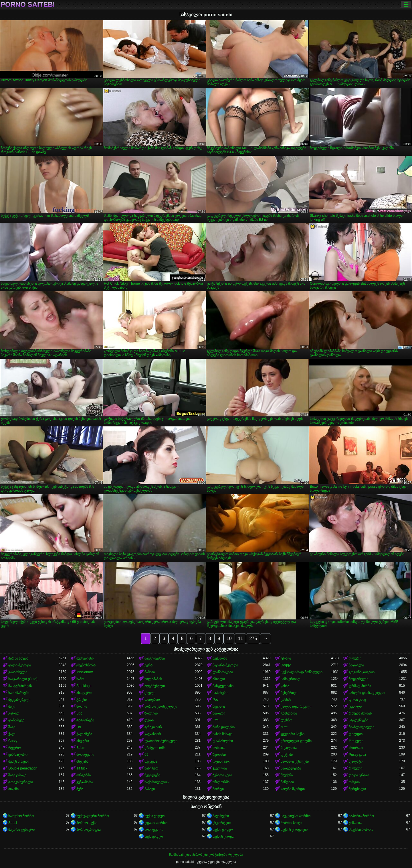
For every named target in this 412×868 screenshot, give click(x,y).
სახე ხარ (151, 768)
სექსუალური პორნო (93, 816)
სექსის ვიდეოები (294, 830)
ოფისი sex (221, 761)
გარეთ (14, 713)
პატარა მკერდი (225, 665)
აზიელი (219, 679)
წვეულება (152, 775)
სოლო (82, 706)
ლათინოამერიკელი (161, 741)
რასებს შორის (360, 713)
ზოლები (151, 713)
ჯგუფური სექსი (293, 734)
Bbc (79, 713)
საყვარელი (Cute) (23, 679)
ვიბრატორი (18, 755)
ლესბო (286, 720)
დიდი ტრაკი (359, 775)
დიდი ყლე (357, 700)
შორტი (218, 789)
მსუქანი (287, 775)
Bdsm (81, 748)
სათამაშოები (19, 693)
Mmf (284, 727)
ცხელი (150, 693)
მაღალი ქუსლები (295, 761)
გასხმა (286, 700)
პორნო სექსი (87, 823)
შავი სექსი (221, 816)
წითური (219, 713)
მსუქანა (82, 761)
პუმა (80, 789)
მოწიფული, (154, 830)
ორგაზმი (84, 775)
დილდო (356, 734)
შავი (12, 706)
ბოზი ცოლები (224, 727)
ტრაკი (286, 658)
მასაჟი (150, 789)
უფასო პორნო (156, 823)
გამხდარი (289, 713)
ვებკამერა (85, 782)
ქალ (12, 734)
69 (146, 755)
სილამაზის (153, 679)
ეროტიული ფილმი (296, 741)
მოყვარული (358, 679)
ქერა (148, 665)
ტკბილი (355, 706)
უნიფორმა (221, 782)
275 (253, 638)
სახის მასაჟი (222, 734)
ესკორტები (222, 823)
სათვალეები (291, 768)
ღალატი (356, 761)
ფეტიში (287, 755)
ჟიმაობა (355, 823)
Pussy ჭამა (357, 755)
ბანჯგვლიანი (223, 686)
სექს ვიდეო (154, 836)
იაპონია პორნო (361, 816)
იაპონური (220, 693)
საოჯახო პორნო (21, 816)
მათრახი (356, 748)
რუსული (355, 768)
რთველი (356, 741)
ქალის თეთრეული (296, 706)
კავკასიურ (153, 734)
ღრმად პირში (360, 686)
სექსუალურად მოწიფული (302, 672)
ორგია (354, 782)
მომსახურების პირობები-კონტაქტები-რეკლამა (206, 855)
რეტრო (14, 748)
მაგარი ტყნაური (21, 830)
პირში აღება (18, 658)
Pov (216, 700)
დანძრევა (16, 720)
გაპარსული (18, 672)
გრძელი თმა (155, 748)
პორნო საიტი (291, 823)
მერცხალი (357, 789)
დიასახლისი (223, 741)
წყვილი (219, 706)
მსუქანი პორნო (361, 830)
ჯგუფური (220, 768)
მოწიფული (85, 755)
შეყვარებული (19, 700)
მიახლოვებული (362, 727)
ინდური (83, 741)
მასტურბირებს (20, 686)
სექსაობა (220, 658)
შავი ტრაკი (17, 775)
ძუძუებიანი (85, 658)
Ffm (216, 720)
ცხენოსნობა (86, 665)
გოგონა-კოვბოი (362, 672)
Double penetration (23, 768)
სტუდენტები (358, 720)
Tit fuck (82, 768)
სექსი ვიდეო (154, 816)
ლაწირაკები (223, 672)
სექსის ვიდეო (223, 836)
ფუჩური (355, 658)
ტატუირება (85, 720)
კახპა (285, 686)
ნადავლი (356, 665)
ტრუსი (82, 700)
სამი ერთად (291, 679)
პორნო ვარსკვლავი (161, 706)
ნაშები (150, 672)
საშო (80, 679)
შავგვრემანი (155, 658)
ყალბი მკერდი (293, 789)
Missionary (85, 672)
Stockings (84, 686)
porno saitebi (28, 5)
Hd (79, 727)
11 (241, 638)
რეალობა (289, 748)
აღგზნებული (155, 686)
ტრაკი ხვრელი (21, 782)
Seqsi (13, 823)
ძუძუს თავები (19, 761)
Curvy (13, 741)
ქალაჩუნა (84, 734)
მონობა (219, 748)
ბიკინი (13, 789)
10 (229, 638)
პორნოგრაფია (89, 830)
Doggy (286, 665)
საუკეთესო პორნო (296, 816)
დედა (149, 720)
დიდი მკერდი (20, 665)
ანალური (84, 693)
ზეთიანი (219, 755)
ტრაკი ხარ (153, 727)
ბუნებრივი (289, 693)
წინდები (287, 782)
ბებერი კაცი (222, 775)
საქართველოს (157, 782)
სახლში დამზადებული (367, 693)
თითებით (152, 700)
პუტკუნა (151, 761)
